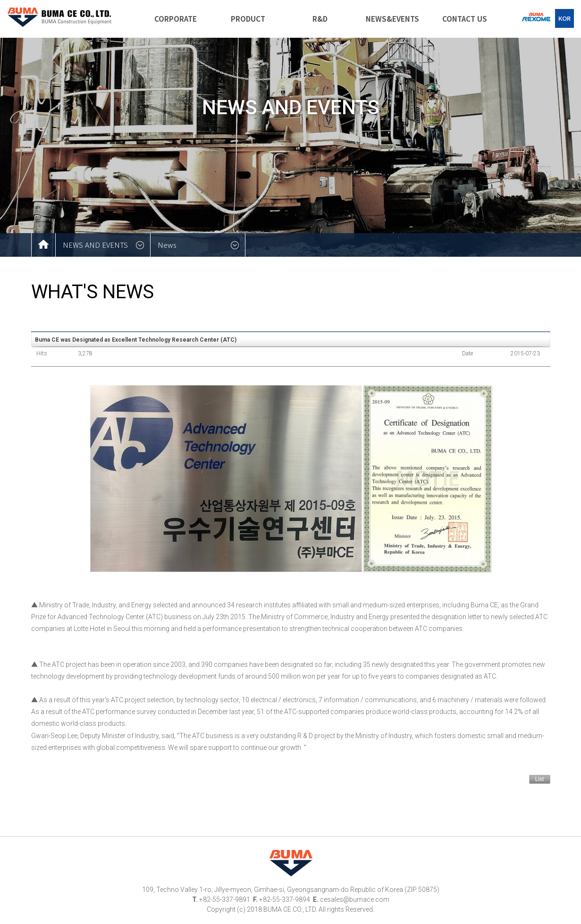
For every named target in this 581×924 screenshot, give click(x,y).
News (167, 245)
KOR (564, 18)
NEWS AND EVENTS (95, 245)
